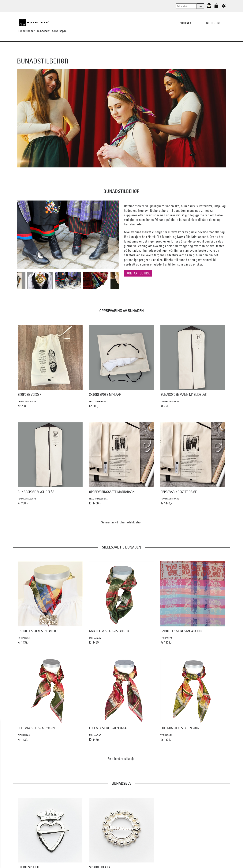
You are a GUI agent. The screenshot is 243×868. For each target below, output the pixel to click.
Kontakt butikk (138, 273)
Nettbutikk (213, 23)
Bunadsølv (43, 31)
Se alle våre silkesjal (121, 759)
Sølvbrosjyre (59, 31)
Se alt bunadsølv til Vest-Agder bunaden (121, 834)
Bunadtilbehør (26, 31)
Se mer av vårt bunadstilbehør (121, 522)
